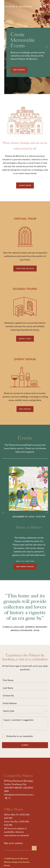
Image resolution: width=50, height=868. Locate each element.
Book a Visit (25, 339)
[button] (4, 47)
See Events (25, 70)
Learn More (25, 185)
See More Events (25, 567)
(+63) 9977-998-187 (13, 788)
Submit (25, 745)
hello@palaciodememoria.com (18, 795)
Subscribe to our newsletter (18, 736)
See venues (25, 409)
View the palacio (25, 268)
